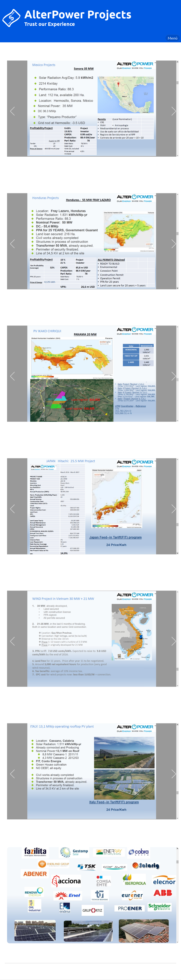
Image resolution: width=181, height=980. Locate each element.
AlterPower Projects (78, 14)
